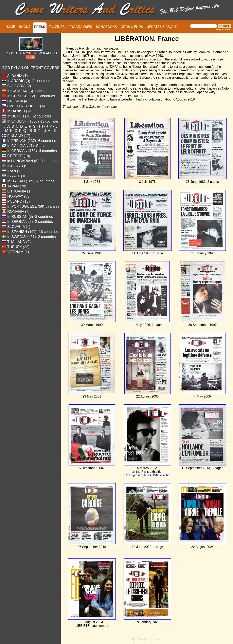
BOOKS (25, 27)
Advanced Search (223, 29)
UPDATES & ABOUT (162, 27)
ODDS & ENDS (132, 27)
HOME (10, 27)
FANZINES (57, 27)
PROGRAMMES (80, 27)
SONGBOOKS (106, 27)
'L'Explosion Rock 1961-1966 (147, 475)
